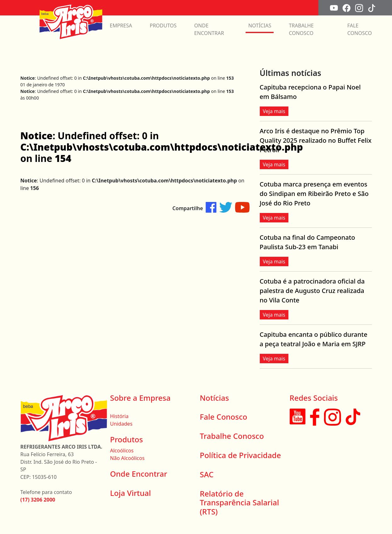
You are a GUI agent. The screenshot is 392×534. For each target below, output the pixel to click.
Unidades (121, 424)
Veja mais (274, 111)
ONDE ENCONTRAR (209, 29)
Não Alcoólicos (128, 458)
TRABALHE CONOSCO (301, 29)
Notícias (215, 398)
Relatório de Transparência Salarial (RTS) (240, 503)
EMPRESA (121, 26)
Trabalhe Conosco (232, 436)
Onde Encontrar (139, 474)
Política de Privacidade (241, 455)
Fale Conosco (224, 417)
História (119, 416)
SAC (207, 474)
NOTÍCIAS (260, 26)
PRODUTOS (163, 26)
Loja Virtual (131, 493)
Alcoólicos (122, 451)
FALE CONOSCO (360, 29)
